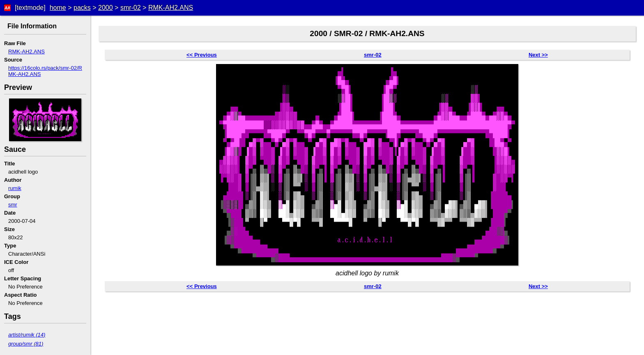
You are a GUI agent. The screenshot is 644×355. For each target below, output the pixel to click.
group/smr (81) (26, 344)
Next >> (538, 55)
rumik (15, 188)
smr (13, 205)
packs (82, 8)
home (58, 8)
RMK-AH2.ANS (171, 8)
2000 (106, 8)
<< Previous (202, 55)
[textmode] (30, 8)
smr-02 (131, 8)
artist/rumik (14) (27, 335)
